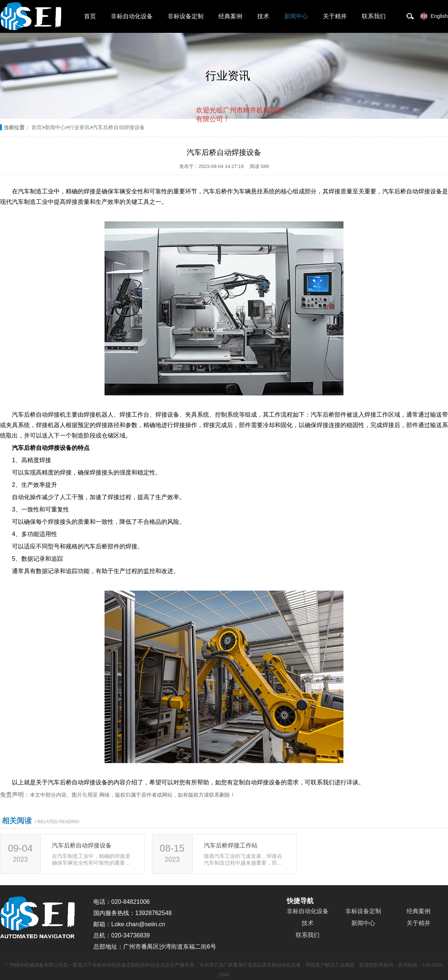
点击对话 (269, 150)
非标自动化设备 (132, 16)
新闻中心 (296, 16)
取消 (223, 150)
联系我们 (374, 16)
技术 (263, 16)
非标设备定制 (186, 16)
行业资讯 (79, 127)
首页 (90, 16)
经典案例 (230, 16)
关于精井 (335, 16)
